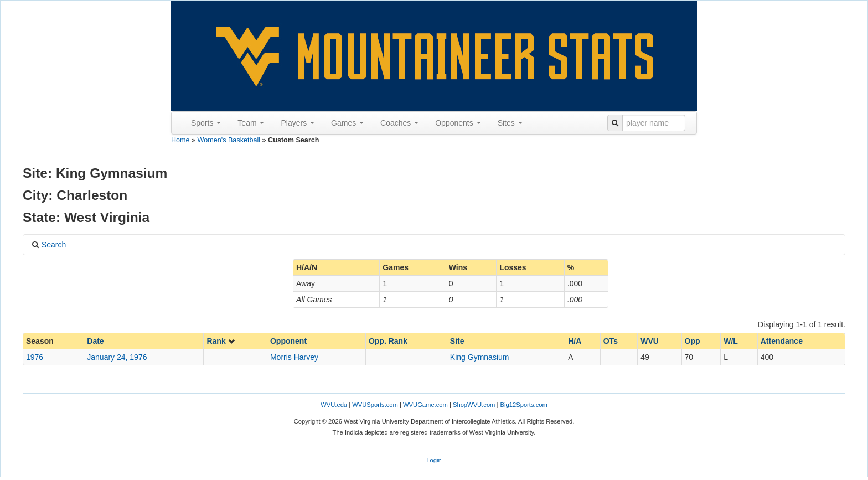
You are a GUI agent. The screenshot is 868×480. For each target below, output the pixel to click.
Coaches (399, 123)
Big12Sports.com (524, 405)
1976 (35, 357)
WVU (650, 341)
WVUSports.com (375, 405)
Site (457, 341)
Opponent (288, 341)
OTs (611, 341)
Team (251, 123)
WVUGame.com (425, 405)
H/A (575, 341)
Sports (206, 123)
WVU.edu (334, 405)
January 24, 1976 (117, 357)
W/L (731, 341)
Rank (221, 341)
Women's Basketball (229, 140)
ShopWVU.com (474, 405)
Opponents (458, 123)
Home (180, 140)
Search (49, 245)
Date (95, 341)
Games (347, 123)
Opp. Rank (388, 341)
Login (434, 460)
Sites (510, 123)
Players (298, 123)
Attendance (782, 341)
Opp (693, 341)
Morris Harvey (294, 357)
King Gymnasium (480, 357)
